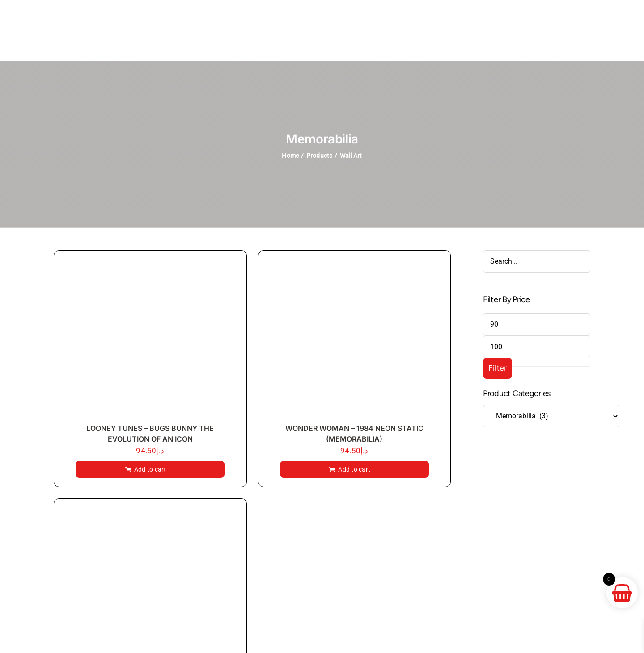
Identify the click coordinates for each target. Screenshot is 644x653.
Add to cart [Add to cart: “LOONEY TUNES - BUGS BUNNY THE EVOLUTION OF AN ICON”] (150, 469)
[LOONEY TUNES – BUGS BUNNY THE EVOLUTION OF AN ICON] (150, 339)
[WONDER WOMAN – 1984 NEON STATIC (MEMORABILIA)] (355, 339)
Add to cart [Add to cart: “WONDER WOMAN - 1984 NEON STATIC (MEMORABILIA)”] (354, 469)
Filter (498, 368)
